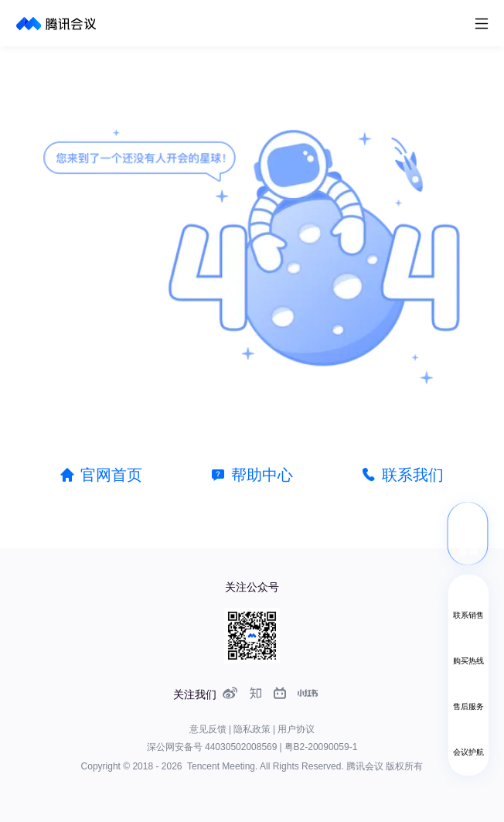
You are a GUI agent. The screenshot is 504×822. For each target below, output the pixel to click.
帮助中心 (262, 475)
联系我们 (413, 475)
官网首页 (111, 475)
